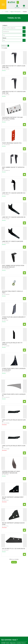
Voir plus (14, 562)
